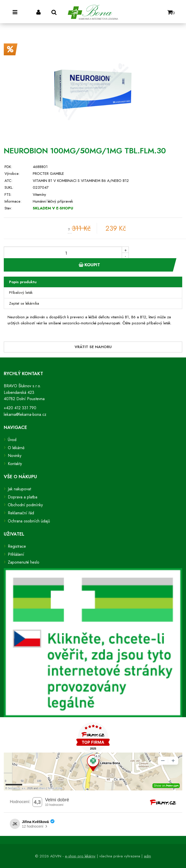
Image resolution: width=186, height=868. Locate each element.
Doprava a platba (23, 497)
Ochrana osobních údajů (29, 521)
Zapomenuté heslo (24, 562)
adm (147, 856)
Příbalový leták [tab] (21, 293)
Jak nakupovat (19, 489)
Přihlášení (16, 554)
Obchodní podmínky (25, 505)
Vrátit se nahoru (93, 347)
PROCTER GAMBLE (48, 174)
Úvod (12, 440)
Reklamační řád (21, 513)
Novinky (15, 456)
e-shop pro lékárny (80, 856)
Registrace (17, 546)
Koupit (89, 265)
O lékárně (16, 448)
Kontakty (15, 464)
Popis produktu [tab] (23, 282)
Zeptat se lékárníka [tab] (24, 303)
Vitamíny (39, 195)
